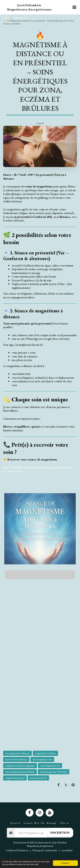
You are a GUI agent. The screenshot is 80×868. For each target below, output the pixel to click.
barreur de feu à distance (16, 759)
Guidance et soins (21, 18)
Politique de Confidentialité (45, 850)
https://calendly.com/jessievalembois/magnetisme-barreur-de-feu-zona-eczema (38, 469)
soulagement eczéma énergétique (20, 766)
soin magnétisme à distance (17, 753)
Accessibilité (67, 850)
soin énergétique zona (42, 759)
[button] (74, 7)
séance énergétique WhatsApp (54, 772)
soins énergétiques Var (50, 766)
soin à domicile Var (38, 778)
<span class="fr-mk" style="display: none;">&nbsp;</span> (40, 574)
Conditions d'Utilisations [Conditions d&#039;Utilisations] (17, 850)
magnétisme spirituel (15, 778)
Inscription (60, 833)
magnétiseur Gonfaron (45, 753)
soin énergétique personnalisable (20, 772)
